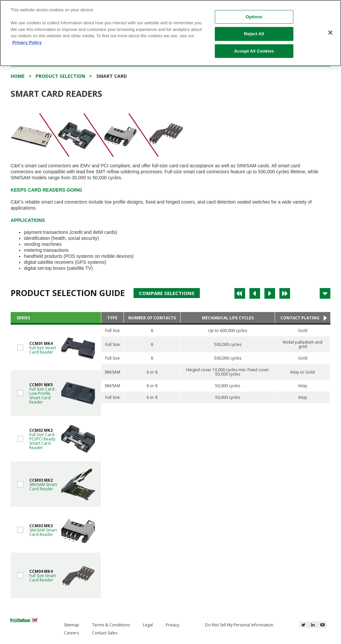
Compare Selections (167, 293)
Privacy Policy (27, 42)
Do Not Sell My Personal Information (239, 625)
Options (254, 17)
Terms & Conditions (111, 625)
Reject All (254, 34)
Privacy (172, 625)
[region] (170, 33)
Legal (148, 625)
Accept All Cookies (254, 51)
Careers (71, 633)
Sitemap (72, 625)
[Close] (330, 33)
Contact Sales (105, 633)
